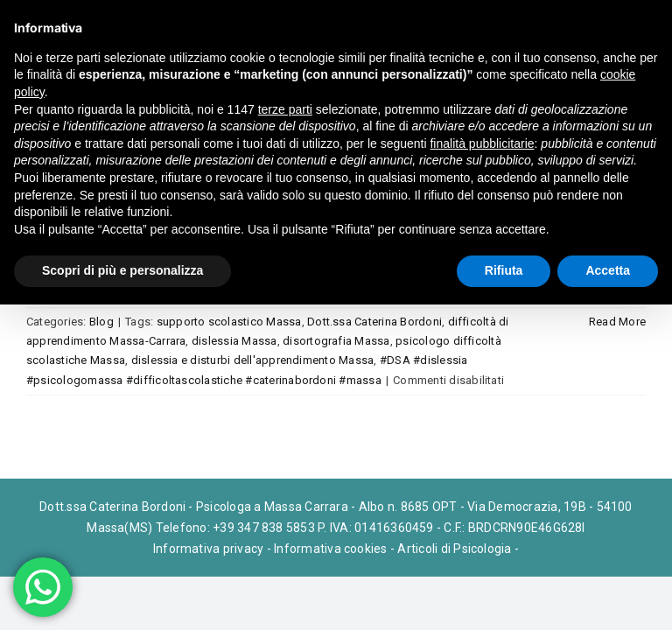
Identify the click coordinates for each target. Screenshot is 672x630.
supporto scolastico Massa (229, 322)
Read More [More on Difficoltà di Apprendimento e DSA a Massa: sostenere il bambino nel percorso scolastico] (617, 322)
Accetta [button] (608, 270)
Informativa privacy (209, 549)
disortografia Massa (336, 341)
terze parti (285, 109)
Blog (101, 322)
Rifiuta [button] (504, 270)
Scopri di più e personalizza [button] (122, 270)
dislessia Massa (234, 341)
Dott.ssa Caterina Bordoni (374, 322)
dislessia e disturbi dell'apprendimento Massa (253, 360)
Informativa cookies (331, 549)
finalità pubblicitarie (482, 143)
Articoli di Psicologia (454, 549)
